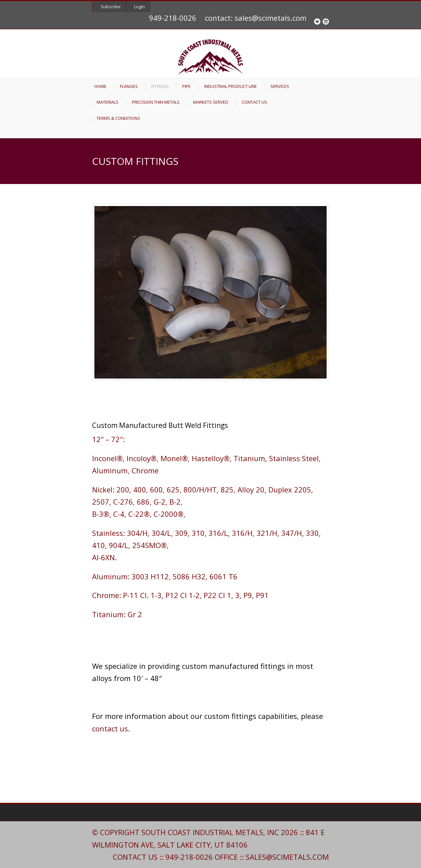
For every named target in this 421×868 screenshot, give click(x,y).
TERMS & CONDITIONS (118, 118)
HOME (100, 86)
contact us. (111, 728)
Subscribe (111, 7)
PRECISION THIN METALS (156, 102)
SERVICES (280, 86)
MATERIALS (108, 102)
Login (139, 7)
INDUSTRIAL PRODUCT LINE (231, 86)
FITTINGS (160, 86)
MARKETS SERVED (211, 102)
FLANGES (129, 86)
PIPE (186, 86)
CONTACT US (254, 102)
